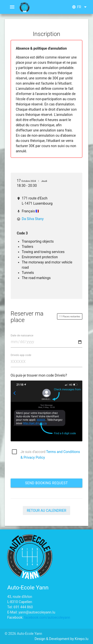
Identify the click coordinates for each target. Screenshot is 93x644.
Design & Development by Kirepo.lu (62, 639)
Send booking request (46, 483)
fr (80, 7)
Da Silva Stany (33, 219)
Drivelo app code (21, 355)
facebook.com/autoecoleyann (47, 617)
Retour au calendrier (46, 511)
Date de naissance (22, 335)
